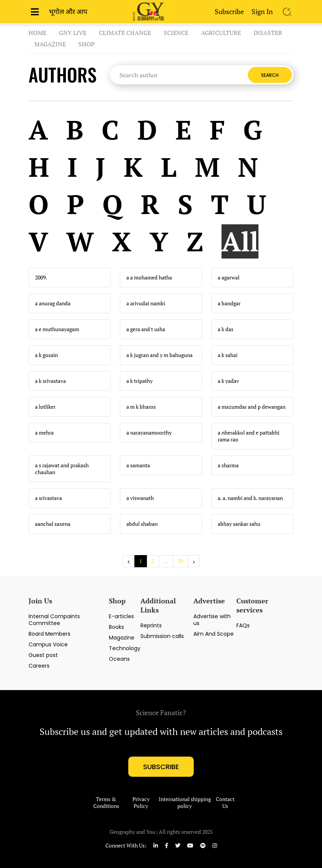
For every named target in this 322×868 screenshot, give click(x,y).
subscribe (161, 767)
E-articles (121, 616)
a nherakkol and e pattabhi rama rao (249, 436)
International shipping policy (185, 803)
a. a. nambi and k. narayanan (250, 498)
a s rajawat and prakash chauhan (62, 469)
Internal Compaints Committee (54, 620)
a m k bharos (141, 407)
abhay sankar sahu (239, 524)
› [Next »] (194, 561)
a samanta (138, 465)
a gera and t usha (146, 329)
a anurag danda (53, 303)
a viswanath (140, 498)
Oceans (119, 659)
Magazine (50, 44)
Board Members (49, 634)
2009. (41, 278)
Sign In (262, 11)
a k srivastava (50, 381)
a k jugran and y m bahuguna (159, 355)
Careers (39, 666)
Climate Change (125, 33)
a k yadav (228, 381)
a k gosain (46, 355)
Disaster (268, 33)
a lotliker (45, 407)
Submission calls (162, 636)
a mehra (44, 433)
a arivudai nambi (146, 303)
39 (180, 561)
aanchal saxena (53, 524)
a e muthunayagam (57, 329)
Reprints (151, 625)
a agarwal (229, 278)
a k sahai (228, 355)
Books (116, 627)
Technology (125, 648)
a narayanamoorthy (149, 433)
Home (37, 33)
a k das (226, 329)
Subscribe (229, 11)
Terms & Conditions (106, 803)
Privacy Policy (141, 803)
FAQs (243, 625)
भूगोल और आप (68, 11)
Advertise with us (212, 620)
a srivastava (49, 498)
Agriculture (221, 33)
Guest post (43, 655)
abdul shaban (142, 524)
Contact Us (225, 803)
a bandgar (229, 303)
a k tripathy (139, 381)
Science (176, 33)
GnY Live (73, 33)
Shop (87, 44)
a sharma (228, 465)
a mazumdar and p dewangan (252, 407)
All (240, 241)
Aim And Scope (214, 634)
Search (270, 75)
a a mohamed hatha (149, 278)
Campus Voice (48, 644)
